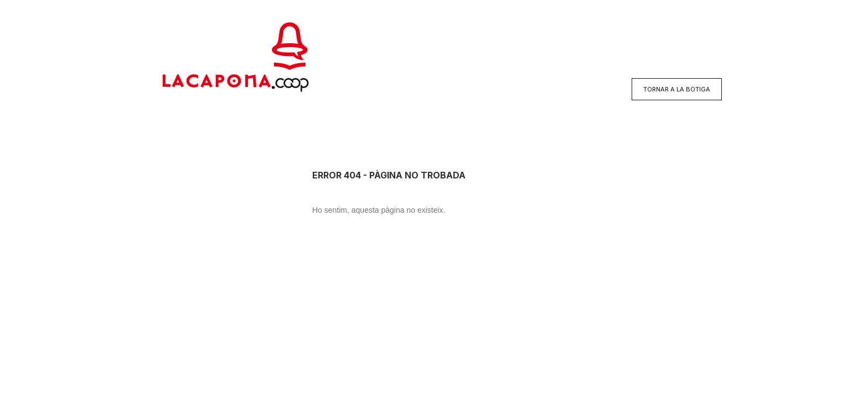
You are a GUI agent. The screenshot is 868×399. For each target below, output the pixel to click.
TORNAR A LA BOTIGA (677, 89)
